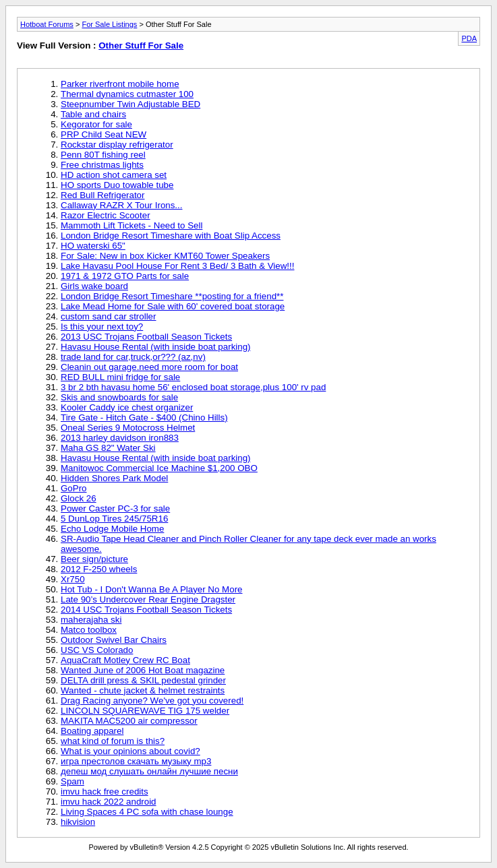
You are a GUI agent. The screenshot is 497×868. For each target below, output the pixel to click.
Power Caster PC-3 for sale (115, 508)
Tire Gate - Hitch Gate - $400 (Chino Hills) (144, 417)
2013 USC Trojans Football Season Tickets (146, 337)
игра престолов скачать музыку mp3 (136, 761)
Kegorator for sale (96, 124)
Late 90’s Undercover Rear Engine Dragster (148, 599)
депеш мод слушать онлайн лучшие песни (149, 771)
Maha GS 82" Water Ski (108, 448)
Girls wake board (94, 286)
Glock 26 (79, 498)
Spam (72, 781)
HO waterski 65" (93, 246)
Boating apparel (92, 731)
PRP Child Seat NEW (104, 134)
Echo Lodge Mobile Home (112, 529)
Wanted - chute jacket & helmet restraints (143, 690)
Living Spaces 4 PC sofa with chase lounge (147, 812)
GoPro (74, 488)
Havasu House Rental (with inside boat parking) (156, 347)
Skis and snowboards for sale (119, 397)
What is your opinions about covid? (130, 751)
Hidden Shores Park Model (114, 478)
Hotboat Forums (47, 24)
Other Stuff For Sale (141, 45)
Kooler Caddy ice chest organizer (127, 407)
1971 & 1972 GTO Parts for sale (125, 276)
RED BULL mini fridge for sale (120, 377)
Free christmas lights (102, 165)
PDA (469, 38)
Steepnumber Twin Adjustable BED (130, 104)
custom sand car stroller (108, 316)
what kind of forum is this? (113, 741)
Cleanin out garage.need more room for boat (149, 367)
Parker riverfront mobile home (120, 84)
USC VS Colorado (97, 650)
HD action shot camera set (114, 175)
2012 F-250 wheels (99, 569)
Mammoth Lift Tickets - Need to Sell (131, 225)
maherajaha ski (91, 620)
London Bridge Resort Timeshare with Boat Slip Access (171, 236)
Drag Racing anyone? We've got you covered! (152, 701)
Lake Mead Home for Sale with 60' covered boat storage (173, 306)
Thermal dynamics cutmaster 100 (127, 94)
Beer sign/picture (94, 559)
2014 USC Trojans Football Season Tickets (146, 610)
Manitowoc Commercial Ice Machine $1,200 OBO (159, 468)
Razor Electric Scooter (106, 215)
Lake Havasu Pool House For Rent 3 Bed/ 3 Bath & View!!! (177, 266)
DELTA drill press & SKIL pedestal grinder (143, 680)
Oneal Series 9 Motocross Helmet (128, 428)
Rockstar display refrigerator (117, 145)
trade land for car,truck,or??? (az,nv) (133, 357)
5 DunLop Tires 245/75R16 (114, 519)
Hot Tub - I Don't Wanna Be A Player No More (151, 589)
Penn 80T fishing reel (103, 155)
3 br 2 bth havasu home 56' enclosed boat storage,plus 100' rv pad (193, 387)
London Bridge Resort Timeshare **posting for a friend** (172, 296)
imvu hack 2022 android (109, 802)
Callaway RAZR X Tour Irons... (121, 205)
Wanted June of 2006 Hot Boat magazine (143, 670)
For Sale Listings (109, 24)
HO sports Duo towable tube (117, 185)
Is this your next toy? (102, 327)
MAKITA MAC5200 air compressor (129, 721)
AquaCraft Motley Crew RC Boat (125, 660)
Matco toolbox (89, 630)
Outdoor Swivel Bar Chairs (114, 640)
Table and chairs (93, 114)
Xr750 (73, 579)
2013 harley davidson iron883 (120, 438)
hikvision (78, 822)
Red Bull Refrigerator (103, 195)
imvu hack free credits (105, 792)
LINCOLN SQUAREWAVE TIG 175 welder (145, 711)
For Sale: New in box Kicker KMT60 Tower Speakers (165, 256)
